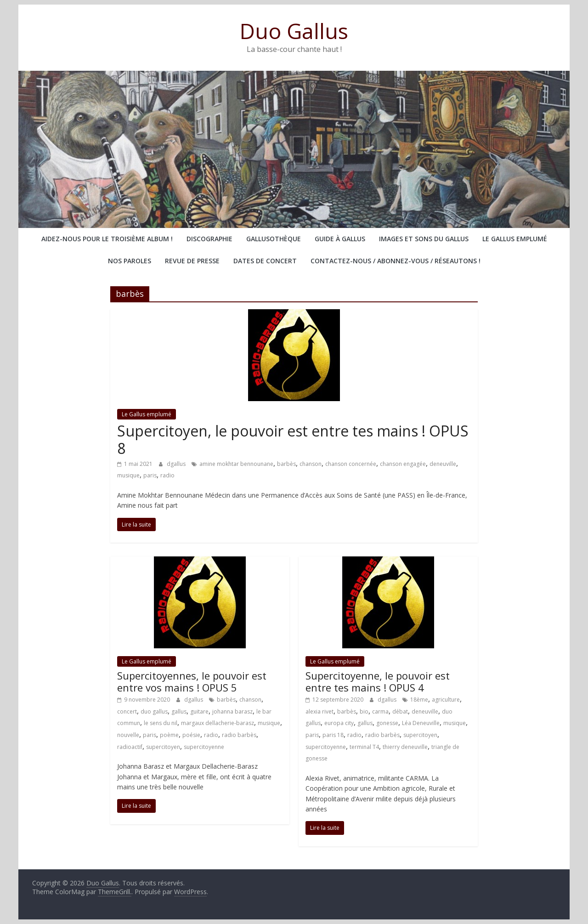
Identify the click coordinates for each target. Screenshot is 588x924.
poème (169, 735)
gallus (179, 711)
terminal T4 (364, 747)
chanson (311, 464)
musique (128, 475)
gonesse (387, 723)
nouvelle (128, 735)
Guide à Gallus (340, 239)
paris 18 (333, 735)
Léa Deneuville (421, 723)
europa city (339, 723)
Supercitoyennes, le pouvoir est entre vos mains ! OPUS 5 (192, 681)
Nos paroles (130, 261)
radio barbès (239, 735)
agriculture (446, 700)
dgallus (177, 464)
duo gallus (154, 711)
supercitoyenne (204, 747)
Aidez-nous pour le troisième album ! (107, 239)
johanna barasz (232, 711)
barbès (286, 464)
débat (400, 711)
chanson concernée (351, 464)
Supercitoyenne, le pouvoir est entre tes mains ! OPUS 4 (378, 681)
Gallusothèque (274, 239)
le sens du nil (161, 723)
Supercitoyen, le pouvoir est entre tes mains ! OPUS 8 (293, 439)
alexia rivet (319, 711)
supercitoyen (163, 747)
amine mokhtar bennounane (236, 464)
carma (380, 711)
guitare (199, 711)
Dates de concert (265, 261)
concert (127, 711)
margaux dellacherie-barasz (218, 723)
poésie (191, 735)
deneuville (443, 464)
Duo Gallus (294, 31)
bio (364, 711)
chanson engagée (403, 464)
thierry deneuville (405, 747)
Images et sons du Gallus (424, 239)
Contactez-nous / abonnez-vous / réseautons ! (396, 261)
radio (167, 475)
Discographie (209, 239)
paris (150, 475)
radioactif (130, 747)
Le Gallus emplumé (515, 239)
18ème (419, 700)
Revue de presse (192, 261)
